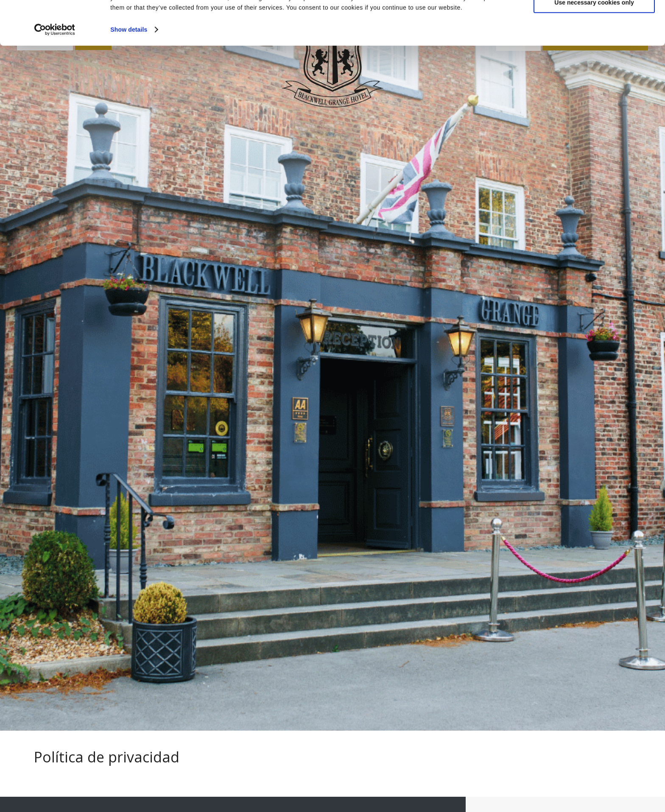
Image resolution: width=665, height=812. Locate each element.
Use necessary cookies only (594, 44)
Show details (129, 71)
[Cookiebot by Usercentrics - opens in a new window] (55, 71)
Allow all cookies (594, 20)
